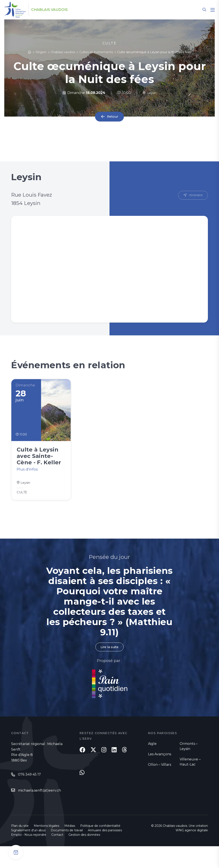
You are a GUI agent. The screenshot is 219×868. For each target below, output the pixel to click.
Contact (57, 856)
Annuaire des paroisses (105, 852)
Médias (70, 848)
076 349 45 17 (29, 788)
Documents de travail (67, 852)
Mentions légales (47, 848)
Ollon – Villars (160, 778)
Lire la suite (109, 660)
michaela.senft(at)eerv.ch (39, 804)
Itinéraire (195, 195)
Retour (112, 117)
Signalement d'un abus (28, 852)
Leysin (150, 93)
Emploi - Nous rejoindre (29, 856)
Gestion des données (84, 856)
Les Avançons (160, 767)
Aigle (152, 757)
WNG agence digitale (192, 852)
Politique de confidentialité (100, 848)
